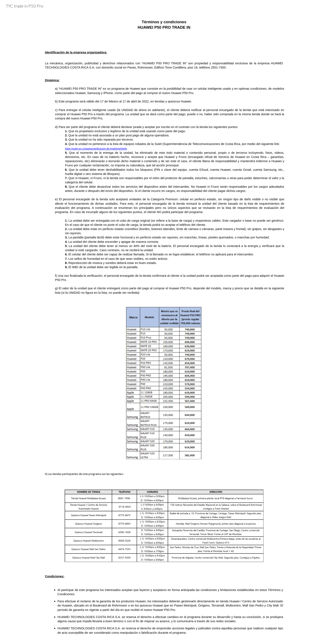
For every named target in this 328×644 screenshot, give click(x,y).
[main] (164, 25)
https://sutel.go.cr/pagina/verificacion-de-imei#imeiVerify (96, 149)
